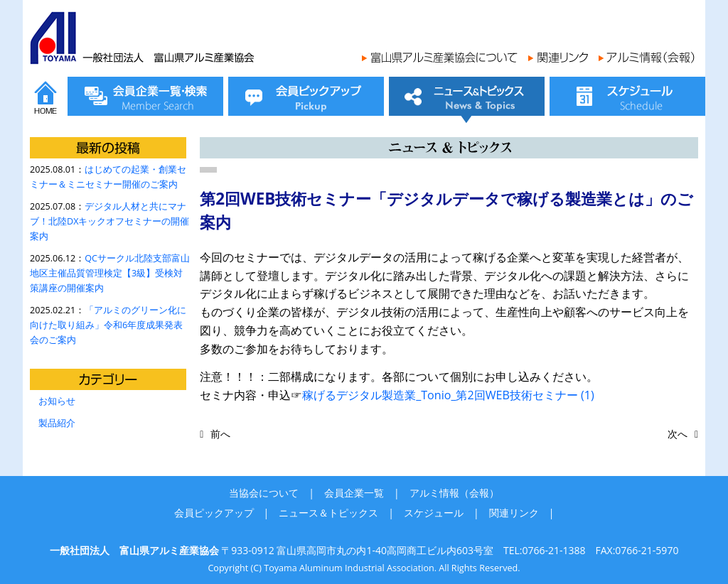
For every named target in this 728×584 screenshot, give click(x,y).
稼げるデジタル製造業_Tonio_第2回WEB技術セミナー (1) (448, 395)
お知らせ (57, 401)
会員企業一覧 (354, 493)
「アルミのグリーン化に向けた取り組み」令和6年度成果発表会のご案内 (108, 325)
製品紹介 (57, 423)
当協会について (264, 493)
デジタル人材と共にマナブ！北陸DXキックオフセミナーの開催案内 (109, 221)
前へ (220, 434)
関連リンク (514, 513)
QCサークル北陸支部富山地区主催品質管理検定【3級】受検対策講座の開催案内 (110, 273)
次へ (678, 434)
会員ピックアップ (214, 513)
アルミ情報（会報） (454, 493)
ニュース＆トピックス (328, 513)
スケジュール (434, 513)
